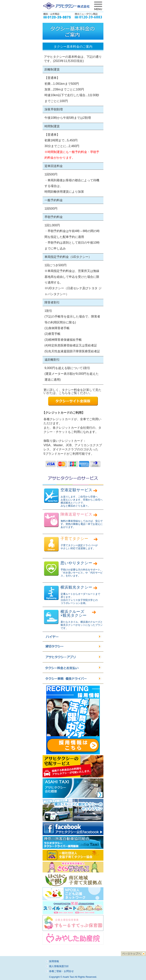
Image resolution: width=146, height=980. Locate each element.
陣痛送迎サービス (76, 514)
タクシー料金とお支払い (73, 668)
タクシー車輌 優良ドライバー (73, 678)
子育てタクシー (74, 539)
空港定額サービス (76, 490)
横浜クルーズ (74, 613)
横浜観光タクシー (76, 587)
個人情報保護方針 (59, 966)
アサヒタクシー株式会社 (66, 6)
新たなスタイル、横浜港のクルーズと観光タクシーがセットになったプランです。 (82, 625)
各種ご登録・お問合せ (61, 971)
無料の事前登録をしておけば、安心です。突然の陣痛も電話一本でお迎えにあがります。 (82, 524)
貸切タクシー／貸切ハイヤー (73, 647)
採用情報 (54, 961)
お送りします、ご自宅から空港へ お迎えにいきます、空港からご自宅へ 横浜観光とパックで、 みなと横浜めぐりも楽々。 (82, 501)
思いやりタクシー (76, 563)
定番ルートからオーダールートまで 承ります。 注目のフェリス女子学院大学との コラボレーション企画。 (80, 599)
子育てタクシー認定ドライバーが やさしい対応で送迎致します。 (79, 547)
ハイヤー (73, 637)
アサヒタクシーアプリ (73, 657)
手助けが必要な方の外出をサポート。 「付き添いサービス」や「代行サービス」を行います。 (82, 573)
